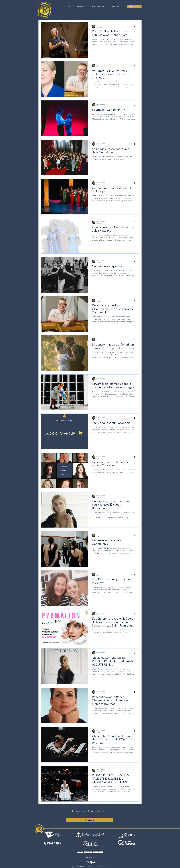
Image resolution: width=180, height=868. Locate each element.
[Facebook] (85, 862)
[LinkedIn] (91, 862)
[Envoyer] (90, 820)
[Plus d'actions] (135, 26)
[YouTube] (94, 862)
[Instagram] (88, 862)
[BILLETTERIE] (134, 6)
